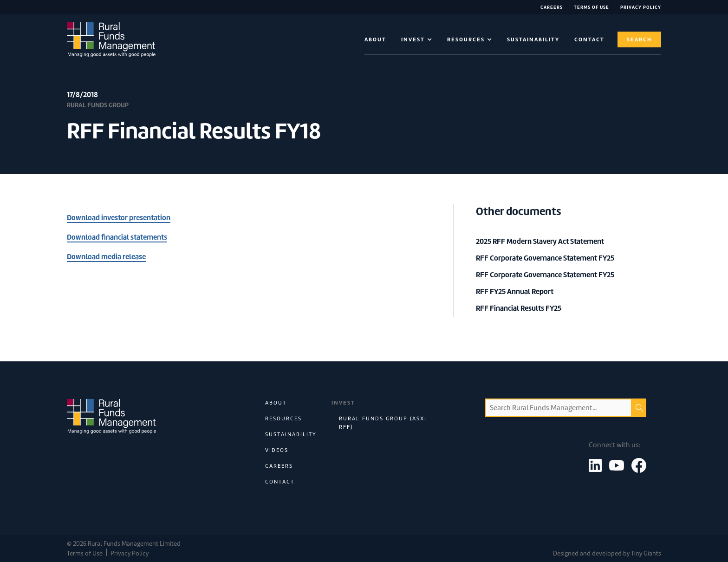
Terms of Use (591, 7)
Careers (552, 7)
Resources (283, 418)
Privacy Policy (641, 7)
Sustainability (533, 39)
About (375, 39)
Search (639, 39)
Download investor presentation (119, 218)
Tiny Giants (646, 553)
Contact (280, 482)
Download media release (106, 257)
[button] (417, 39)
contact (589, 39)
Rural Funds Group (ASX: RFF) (383, 423)
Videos (277, 450)
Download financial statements (117, 237)
